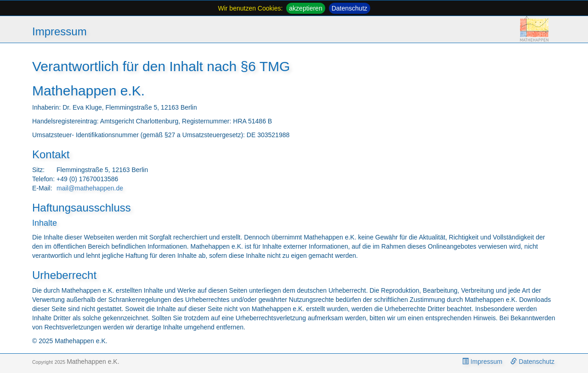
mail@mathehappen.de (90, 188)
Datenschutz (350, 8)
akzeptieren (305, 8)
